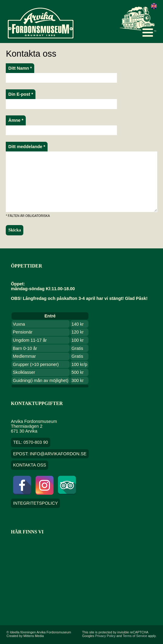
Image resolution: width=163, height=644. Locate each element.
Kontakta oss (30, 465)
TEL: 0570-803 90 (30, 442)
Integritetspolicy (35, 503)
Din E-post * (21, 94)
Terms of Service (135, 636)
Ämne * (16, 120)
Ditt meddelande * (27, 147)
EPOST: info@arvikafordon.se (50, 454)
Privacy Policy (105, 636)
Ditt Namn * (20, 68)
